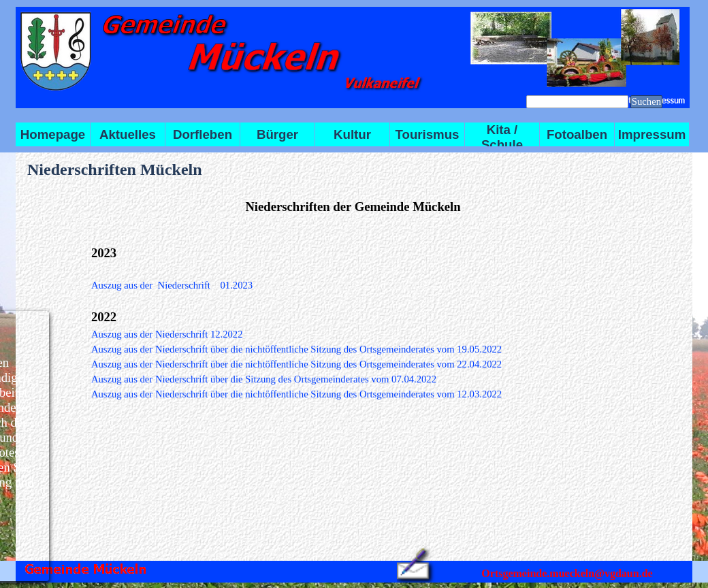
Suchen (646, 101)
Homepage (53, 134)
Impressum (652, 134)
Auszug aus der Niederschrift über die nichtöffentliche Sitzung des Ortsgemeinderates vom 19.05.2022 (296, 349)
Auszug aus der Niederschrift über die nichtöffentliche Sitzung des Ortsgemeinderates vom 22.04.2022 (296, 364)
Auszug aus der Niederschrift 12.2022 (167, 334)
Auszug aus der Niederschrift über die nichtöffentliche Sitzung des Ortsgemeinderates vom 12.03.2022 (296, 394)
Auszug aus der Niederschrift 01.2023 (172, 285)
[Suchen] (577, 102)
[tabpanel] (353, 207)
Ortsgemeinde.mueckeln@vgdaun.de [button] (567, 573)
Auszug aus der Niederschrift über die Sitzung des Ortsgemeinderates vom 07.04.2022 (264, 379)
